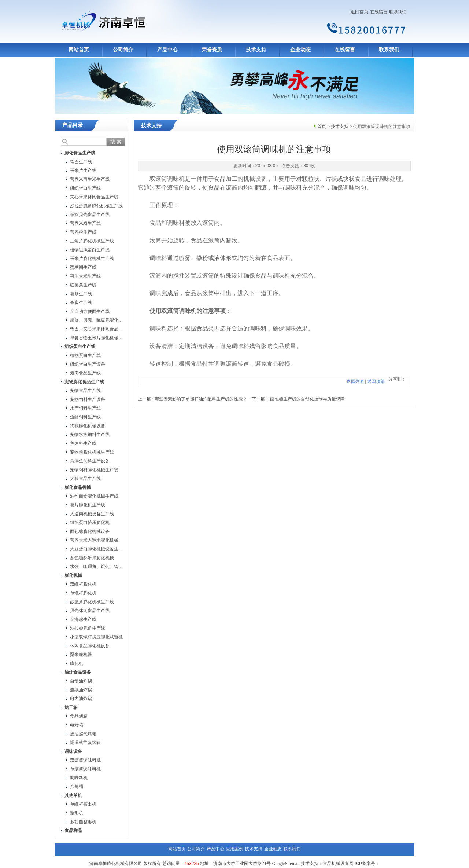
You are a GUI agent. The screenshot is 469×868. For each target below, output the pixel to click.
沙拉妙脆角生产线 (88, 628)
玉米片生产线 (83, 171)
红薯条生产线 (83, 285)
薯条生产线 (81, 294)
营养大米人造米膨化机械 (94, 540)
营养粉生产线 (83, 232)
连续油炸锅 (81, 690)
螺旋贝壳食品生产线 (90, 215)
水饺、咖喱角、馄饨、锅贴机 (99, 567)
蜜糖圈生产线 (83, 267)
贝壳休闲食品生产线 (90, 611)
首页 (322, 127)
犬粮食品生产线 (85, 479)
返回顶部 (376, 381)
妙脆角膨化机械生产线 (92, 602)
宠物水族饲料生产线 (90, 435)
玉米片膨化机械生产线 (92, 259)
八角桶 (77, 787)
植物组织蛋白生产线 (90, 250)
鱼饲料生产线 (83, 443)
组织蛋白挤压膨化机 (90, 523)
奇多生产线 (81, 303)
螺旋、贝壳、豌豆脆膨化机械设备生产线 (110, 320)
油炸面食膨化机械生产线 (94, 496)
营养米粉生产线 (85, 223)
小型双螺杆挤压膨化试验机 (96, 637)
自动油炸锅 (81, 681)
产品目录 (73, 125)
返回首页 (359, 12)
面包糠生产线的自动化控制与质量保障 (307, 399)
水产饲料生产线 (85, 408)
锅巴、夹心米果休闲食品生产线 (101, 329)
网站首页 (79, 50)
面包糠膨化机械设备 (90, 531)
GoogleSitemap (286, 864)
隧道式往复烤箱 (85, 743)
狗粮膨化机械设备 (88, 426)
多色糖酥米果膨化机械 (92, 558)
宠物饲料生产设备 (88, 399)
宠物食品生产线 (85, 391)
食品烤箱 (79, 716)
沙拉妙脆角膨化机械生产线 (96, 206)
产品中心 (167, 50)
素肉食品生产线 (85, 373)
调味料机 (79, 778)
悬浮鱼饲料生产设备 (90, 461)
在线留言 (379, 12)
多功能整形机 (83, 822)
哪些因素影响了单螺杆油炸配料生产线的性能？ (201, 399)
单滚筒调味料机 (85, 769)
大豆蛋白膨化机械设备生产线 (99, 549)
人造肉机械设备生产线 (92, 514)
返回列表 (355, 381)
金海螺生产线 (83, 619)
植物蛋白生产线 (85, 355)
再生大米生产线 (85, 276)
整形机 (77, 813)
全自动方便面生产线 (90, 311)
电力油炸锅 (81, 699)
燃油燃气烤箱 (83, 734)
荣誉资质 (212, 50)
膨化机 (77, 663)
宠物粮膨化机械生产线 (92, 452)
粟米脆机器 (81, 655)
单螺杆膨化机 (83, 593)
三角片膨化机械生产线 (92, 241)
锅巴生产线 (81, 162)
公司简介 (123, 50)
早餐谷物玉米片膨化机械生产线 (101, 338)
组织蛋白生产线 (85, 188)
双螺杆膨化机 (83, 584)
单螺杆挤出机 (83, 804)
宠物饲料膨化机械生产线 (94, 470)
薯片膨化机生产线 (88, 505)
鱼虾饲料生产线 (85, 417)
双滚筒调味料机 (85, 760)
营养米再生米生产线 (90, 179)
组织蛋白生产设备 (88, 364)
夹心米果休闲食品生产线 (94, 197)
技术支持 (256, 50)
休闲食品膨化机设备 (90, 646)
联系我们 (398, 12)
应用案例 (234, 849)
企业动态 (300, 50)
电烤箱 (77, 725)
